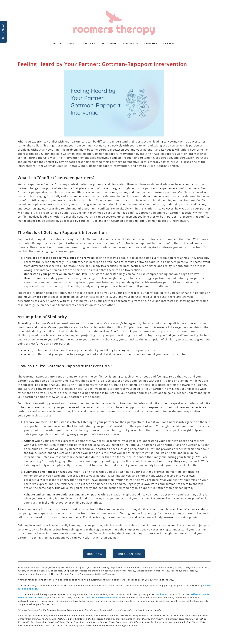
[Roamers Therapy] (114, 23)
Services (89, 43)
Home (57, 43)
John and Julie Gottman (59, 154)
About (72, 43)
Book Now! (3, 32)
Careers (169, 43)
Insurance (131, 43)
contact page (76, 625)
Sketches (151, 43)
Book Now (109, 43)
